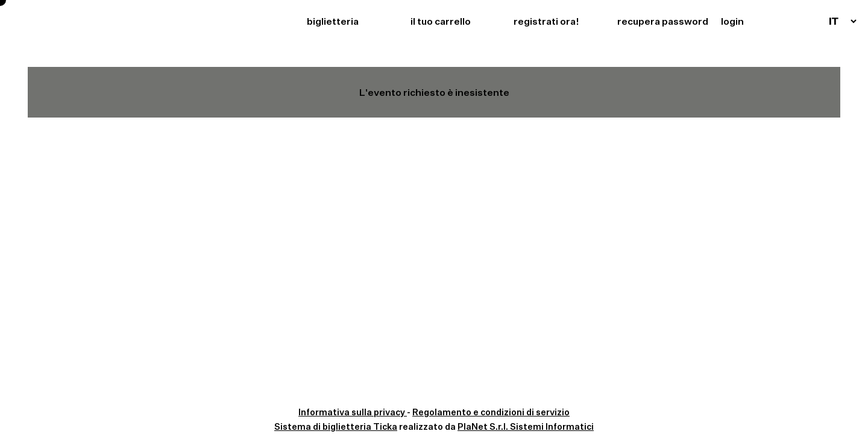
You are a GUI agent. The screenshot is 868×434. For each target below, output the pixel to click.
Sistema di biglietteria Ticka (336, 427)
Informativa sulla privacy (353, 412)
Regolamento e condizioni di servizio (491, 412)
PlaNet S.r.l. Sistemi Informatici (526, 427)
